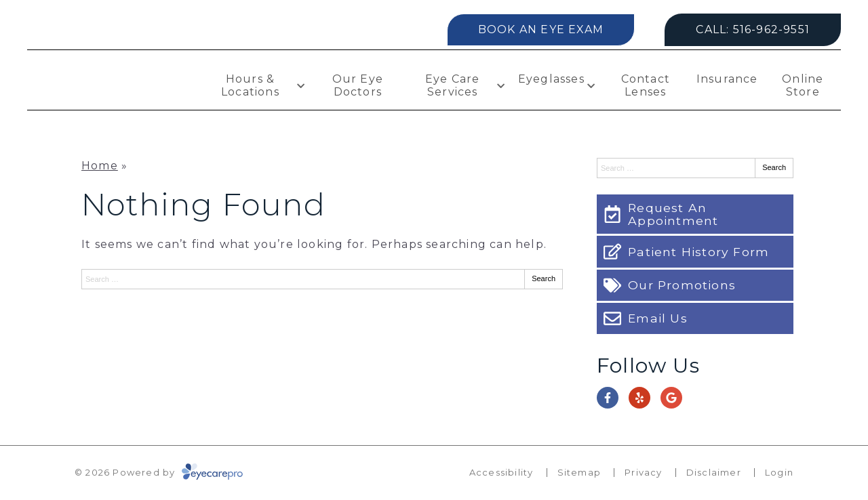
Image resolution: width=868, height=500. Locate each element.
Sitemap (579, 472)
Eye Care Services (453, 85)
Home (100, 166)
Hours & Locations (250, 85)
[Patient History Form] (695, 251)
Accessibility (501, 472)
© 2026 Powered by (159, 472)
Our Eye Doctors (358, 85)
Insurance (727, 79)
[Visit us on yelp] (639, 398)
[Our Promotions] (695, 285)
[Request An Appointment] (695, 214)
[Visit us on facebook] (608, 398)
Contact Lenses (646, 85)
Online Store (803, 85)
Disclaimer (714, 472)
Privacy (643, 472)
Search (544, 278)
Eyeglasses (551, 79)
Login (779, 472)
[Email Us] (695, 318)
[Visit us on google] (671, 398)
